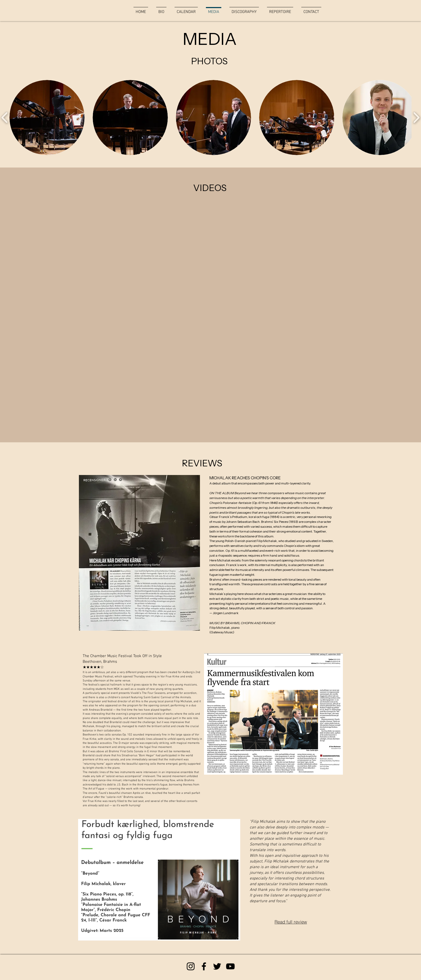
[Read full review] (291, 922)
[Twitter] (217, 966)
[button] (47, 118)
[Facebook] (204, 966)
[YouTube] (230, 966)
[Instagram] (191, 966)
